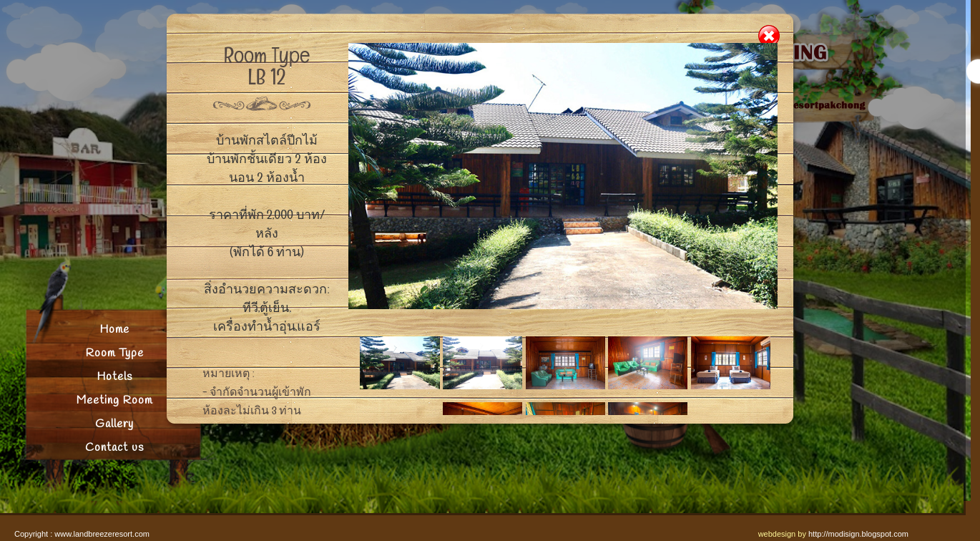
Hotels (114, 377)
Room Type (115, 353)
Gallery (114, 424)
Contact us (114, 448)
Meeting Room (114, 400)
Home (114, 330)
